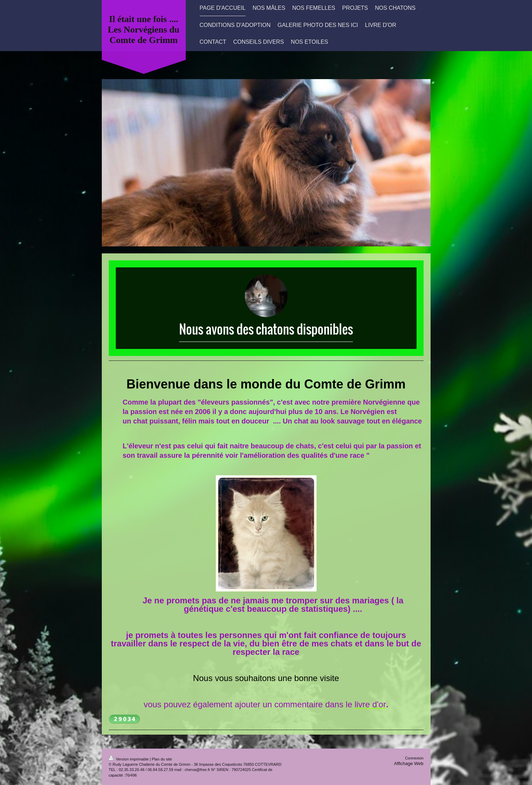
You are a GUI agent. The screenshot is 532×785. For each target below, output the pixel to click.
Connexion (414, 758)
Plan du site (162, 759)
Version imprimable (129, 759)
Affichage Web (409, 763)
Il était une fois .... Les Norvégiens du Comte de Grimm (144, 30)
